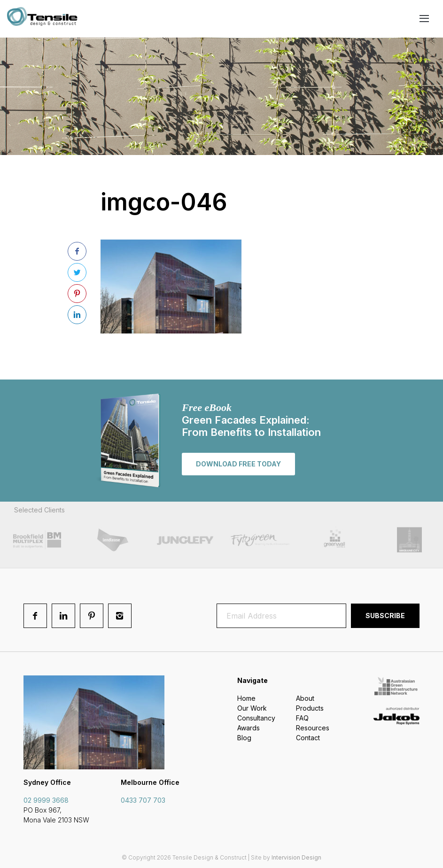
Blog (244, 738)
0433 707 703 (143, 800)
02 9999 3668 (46, 800)
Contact (308, 738)
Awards (249, 728)
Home (246, 698)
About (305, 698)
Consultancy (256, 718)
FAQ (302, 718)
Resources (313, 728)
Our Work (252, 708)
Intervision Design (296, 857)
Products (310, 708)
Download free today (238, 464)
